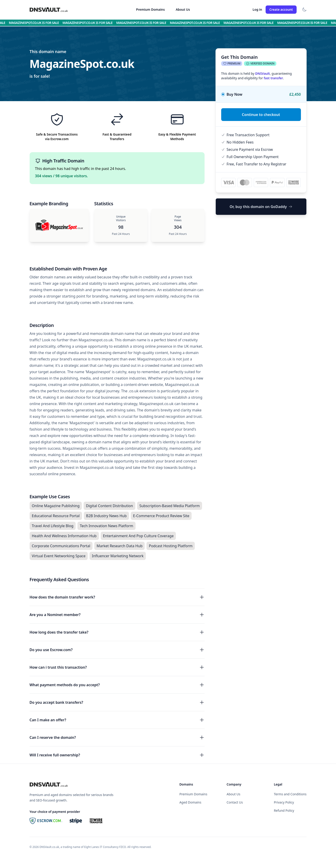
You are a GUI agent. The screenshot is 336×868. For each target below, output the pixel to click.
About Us (183, 9)
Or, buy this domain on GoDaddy (261, 207)
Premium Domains (150, 9)
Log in (257, 9)
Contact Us (235, 802)
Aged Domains (190, 802)
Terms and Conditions (290, 794)
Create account (281, 9)
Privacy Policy (284, 802)
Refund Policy (284, 810)
